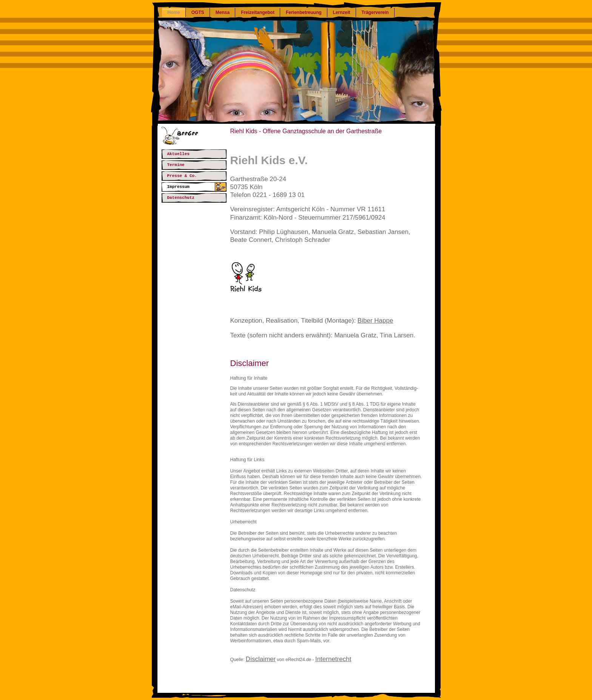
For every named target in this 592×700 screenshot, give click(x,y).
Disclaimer (261, 659)
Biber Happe (375, 321)
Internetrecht (333, 659)
